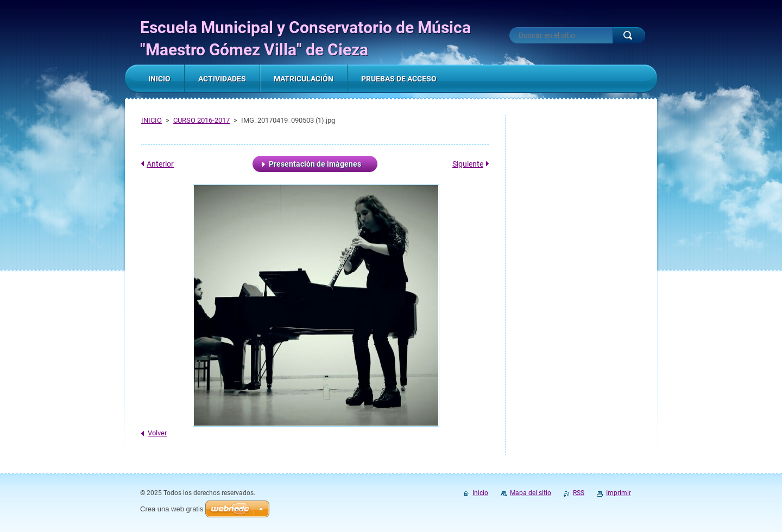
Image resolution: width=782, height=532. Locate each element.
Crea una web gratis (172, 509)
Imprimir (619, 493)
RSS (579, 493)
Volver (157, 433)
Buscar (629, 35)
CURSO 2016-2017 (201, 120)
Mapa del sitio (531, 493)
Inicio (480, 493)
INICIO (152, 120)
